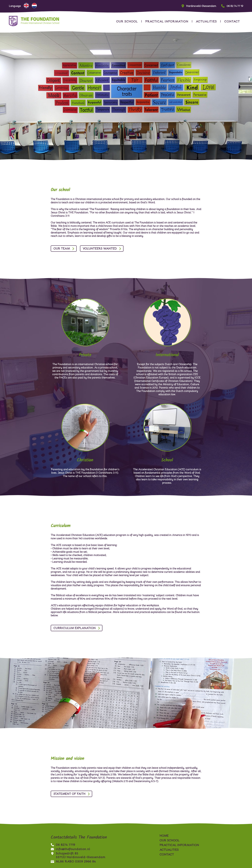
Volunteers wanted (100, 249)
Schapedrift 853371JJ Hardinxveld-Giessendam (78, 855)
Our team (62, 249)
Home (164, 836)
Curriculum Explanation (74, 628)
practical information (167, 21)
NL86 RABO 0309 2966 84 (73, 861)
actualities (206, 21)
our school (127, 21)
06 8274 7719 (63, 845)
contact (232, 21)
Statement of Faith (69, 794)
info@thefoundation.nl (70, 849)
